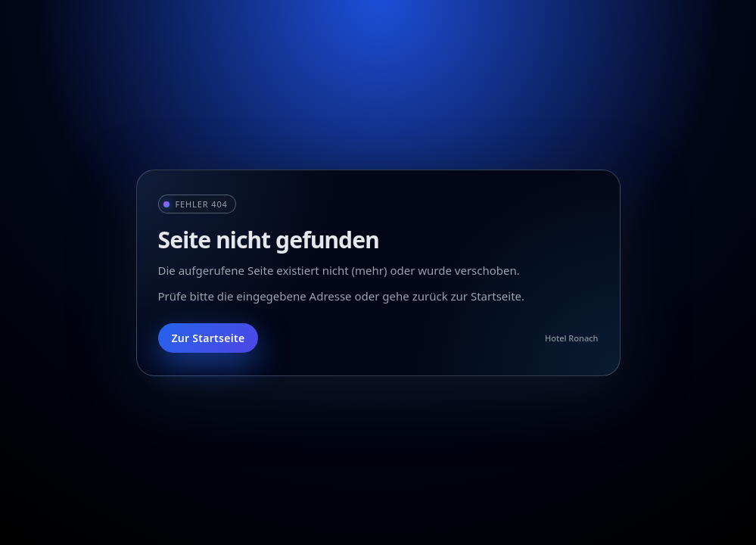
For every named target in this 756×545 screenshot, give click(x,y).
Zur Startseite (208, 338)
